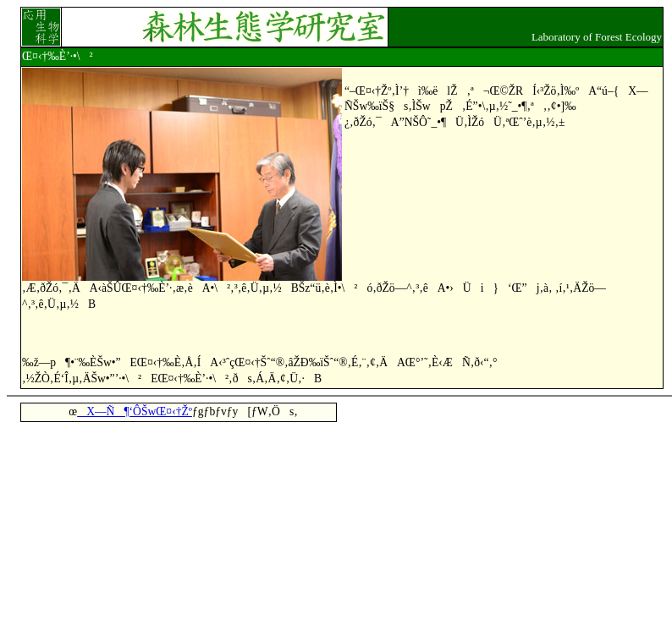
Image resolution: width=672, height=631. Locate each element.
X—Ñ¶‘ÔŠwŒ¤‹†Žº (135, 412)
